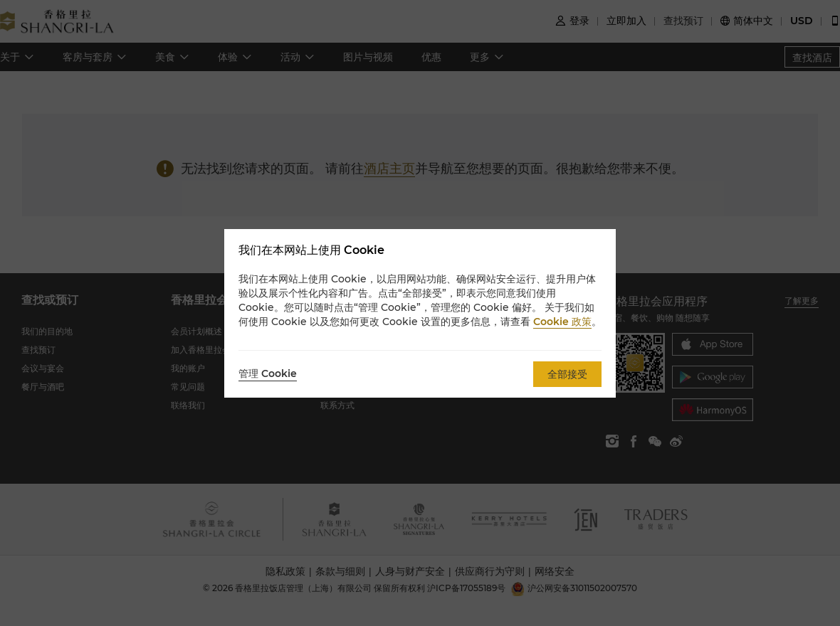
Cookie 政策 (562, 322)
